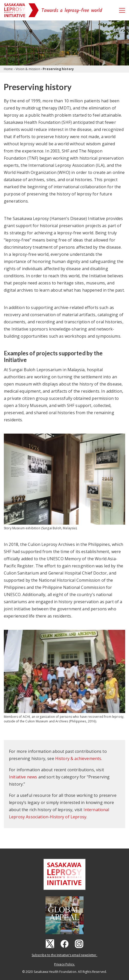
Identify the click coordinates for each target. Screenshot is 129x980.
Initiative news (23, 777)
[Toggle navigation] (122, 10)
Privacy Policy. (64, 964)
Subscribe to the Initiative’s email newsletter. (64, 955)
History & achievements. (79, 758)
